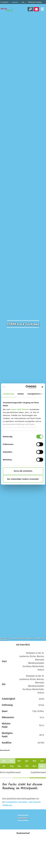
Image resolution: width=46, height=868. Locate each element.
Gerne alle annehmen (23, 471)
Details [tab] (21, 394)
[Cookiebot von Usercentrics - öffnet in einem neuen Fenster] (27, 387)
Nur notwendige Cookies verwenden (23, 479)
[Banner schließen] (42, 387)
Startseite (15, 2)
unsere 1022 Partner (20, 409)
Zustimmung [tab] (8, 394)
